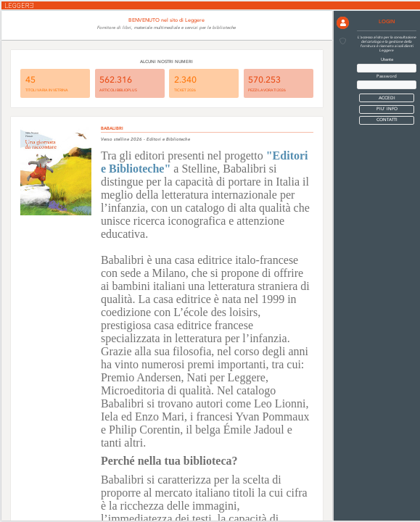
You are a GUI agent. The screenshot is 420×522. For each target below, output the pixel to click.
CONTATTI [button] (387, 120)
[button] (343, 23)
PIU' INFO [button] (387, 109)
